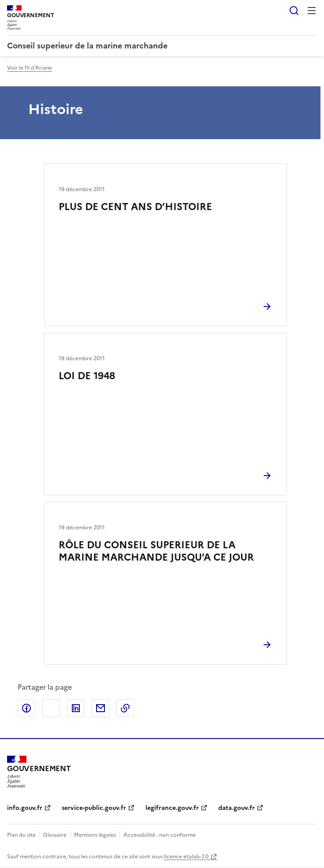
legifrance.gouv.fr (172, 808)
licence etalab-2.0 (186, 857)
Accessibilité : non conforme (160, 835)
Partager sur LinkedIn (76, 708)
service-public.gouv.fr (94, 808)
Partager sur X (51, 708)
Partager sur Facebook (26, 708)
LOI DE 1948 (87, 376)
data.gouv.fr (236, 808)
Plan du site (21, 835)
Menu (312, 11)
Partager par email (101, 708)
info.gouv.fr (25, 808)
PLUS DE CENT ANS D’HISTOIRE (135, 207)
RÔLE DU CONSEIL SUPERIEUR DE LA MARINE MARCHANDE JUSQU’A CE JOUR (156, 551)
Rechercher (294, 11)
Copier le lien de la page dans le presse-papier (125, 708)
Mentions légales (95, 835)
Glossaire (55, 835)
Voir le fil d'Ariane (30, 68)
